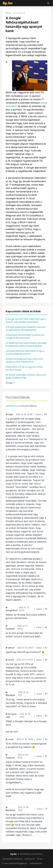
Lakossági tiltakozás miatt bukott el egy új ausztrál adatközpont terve (25, 352)
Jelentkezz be (12, 406)
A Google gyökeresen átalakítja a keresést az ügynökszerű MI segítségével (26, 328)
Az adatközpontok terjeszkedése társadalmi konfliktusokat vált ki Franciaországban (26, 344)
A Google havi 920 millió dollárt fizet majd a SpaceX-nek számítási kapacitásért (26, 320)
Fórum (40, 859)
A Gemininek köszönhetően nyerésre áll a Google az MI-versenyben (25, 336)
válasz (38, 414)
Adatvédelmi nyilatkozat (12, 859)
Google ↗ (10, 383)
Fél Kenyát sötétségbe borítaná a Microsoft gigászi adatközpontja (26, 376)
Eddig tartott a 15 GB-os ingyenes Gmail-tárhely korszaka (24, 368)
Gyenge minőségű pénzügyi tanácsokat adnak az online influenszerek (24, 360)
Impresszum (30, 859)
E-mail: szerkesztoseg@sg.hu (15, 863)
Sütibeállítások (36, 863)
